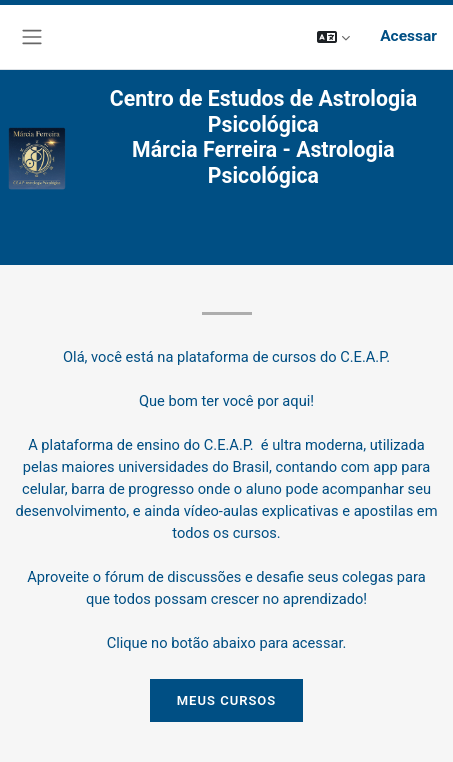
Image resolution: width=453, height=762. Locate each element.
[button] (333, 36)
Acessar (408, 36)
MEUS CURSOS (227, 700)
